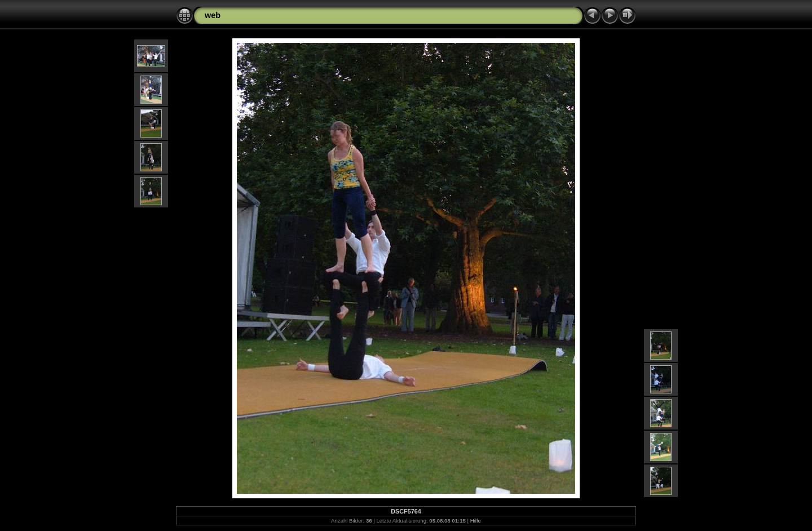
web (213, 15)
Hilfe (476, 521)
